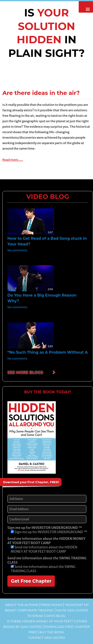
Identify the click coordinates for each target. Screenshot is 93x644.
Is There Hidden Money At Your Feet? (40, 621)
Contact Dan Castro (47, 638)
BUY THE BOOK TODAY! (48, 392)
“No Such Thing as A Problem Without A (48, 352)
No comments (17, 250)
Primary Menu (86, 7)
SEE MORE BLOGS (25, 373)
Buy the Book (52, 632)
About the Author (22, 605)
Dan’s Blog (55, 616)
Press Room (52, 605)
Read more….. (13, 160)
